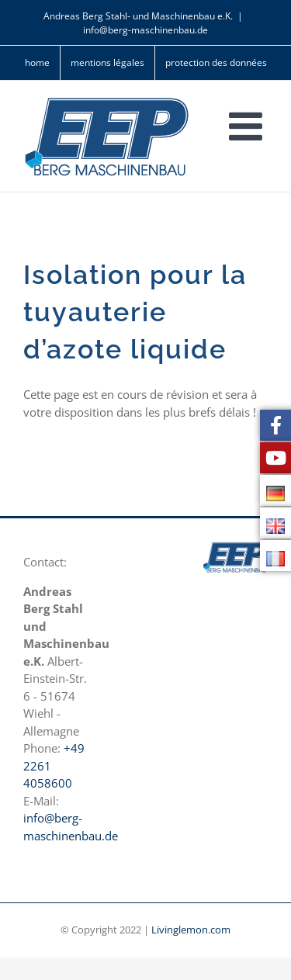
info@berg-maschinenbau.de (145, 30)
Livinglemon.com (191, 930)
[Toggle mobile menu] (248, 126)
